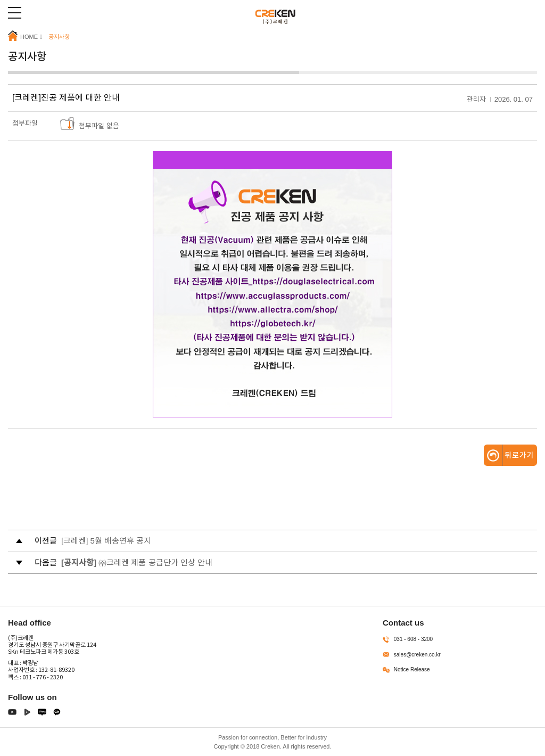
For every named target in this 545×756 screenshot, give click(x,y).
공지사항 (59, 37)
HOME (23, 36)
